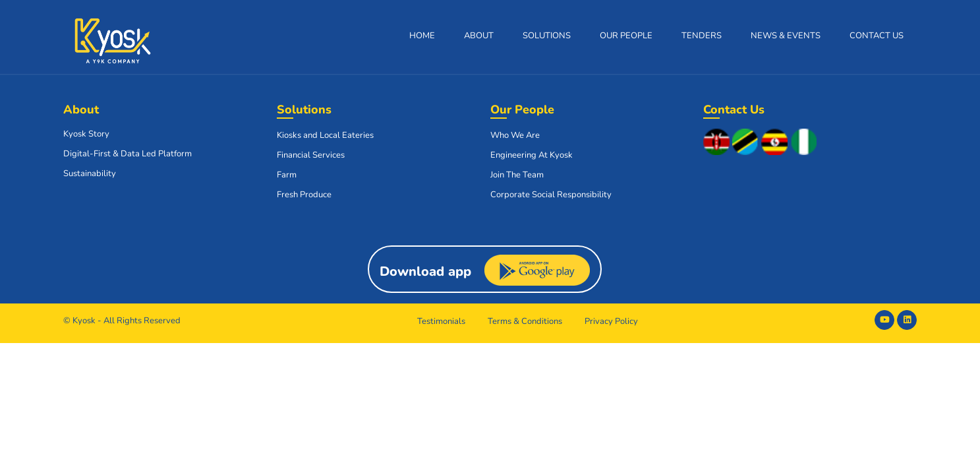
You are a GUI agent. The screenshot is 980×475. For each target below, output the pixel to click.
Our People (626, 36)
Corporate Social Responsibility (551, 195)
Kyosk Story (86, 134)
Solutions (547, 36)
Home (422, 36)
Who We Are (515, 135)
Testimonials (441, 321)
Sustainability (90, 174)
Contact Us (877, 36)
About (479, 36)
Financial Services (311, 155)
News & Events (786, 36)
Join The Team (517, 175)
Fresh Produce (304, 195)
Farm (287, 175)
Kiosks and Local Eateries (325, 135)
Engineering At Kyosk (532, 155)
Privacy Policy (611, 321)
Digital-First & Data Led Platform (128, 154)
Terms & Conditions (525, 321)
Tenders (702, 36)
